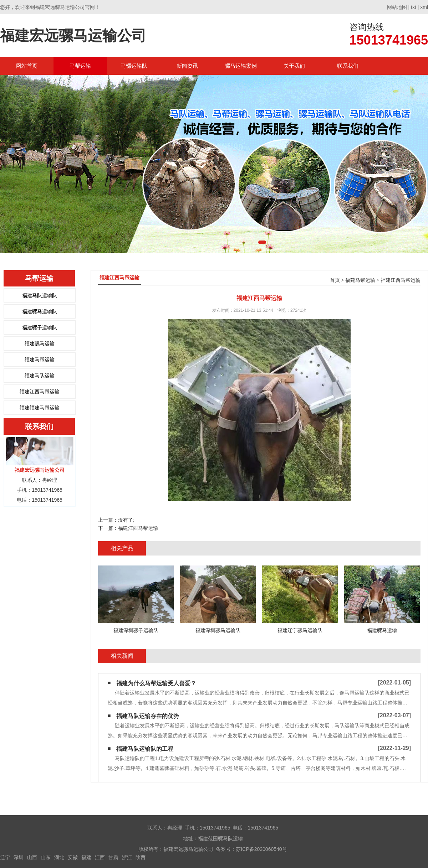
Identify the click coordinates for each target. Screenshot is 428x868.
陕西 (141, 857)
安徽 (73, 857)
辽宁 (5, 857)
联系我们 (348, 66)
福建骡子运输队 (40, 327)
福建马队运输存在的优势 (148, 716)
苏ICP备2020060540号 (261, 849)
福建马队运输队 (40, 295)
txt (414, 7)
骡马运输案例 (241, 66)
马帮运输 (80, 66)
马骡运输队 (134, 66)
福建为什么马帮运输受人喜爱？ (156, 683)
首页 (335, 280)
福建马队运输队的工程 (145, 749)
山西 (32, 857)
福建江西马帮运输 (40, 392)
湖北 (59, 857)
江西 (100, 857)
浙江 (127, 857)
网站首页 (27, 66)
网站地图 (397, 7)
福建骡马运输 (40, 343)
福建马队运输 (40, 376)
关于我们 (294, 66)
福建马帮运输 (40, 360)
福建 (86, 857)
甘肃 (113, 857)
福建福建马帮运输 (40, 408)
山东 (46, 857)
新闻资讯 (187, 66)
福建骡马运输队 (40, 311)
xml (424, 7)
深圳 (19, 857)
